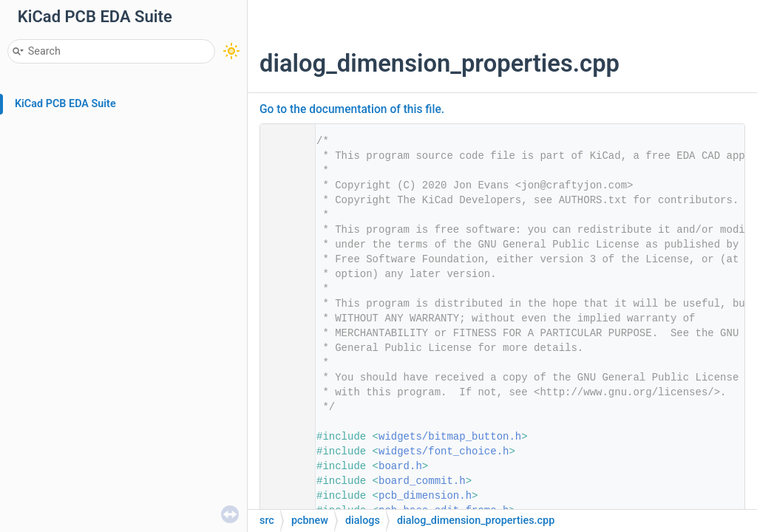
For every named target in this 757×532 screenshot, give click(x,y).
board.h (400, 466)
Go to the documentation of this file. (352, 109)
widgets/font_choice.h (444, 451)
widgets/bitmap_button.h (450, 437)
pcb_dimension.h (425, 496)
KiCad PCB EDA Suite (65, 104)
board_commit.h (422, 481)
